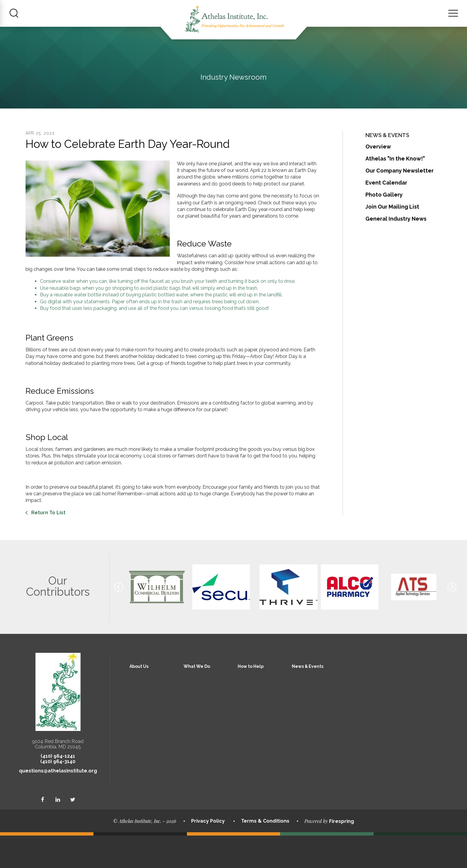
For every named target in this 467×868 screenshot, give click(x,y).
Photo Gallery (384, 227)
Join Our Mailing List (392, 239)
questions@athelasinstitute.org (58, 803)
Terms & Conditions (265, 853)
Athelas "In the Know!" (395, 191)
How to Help (251, 699)
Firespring (342, 853)
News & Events (308, 699)
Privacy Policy (208, 853)
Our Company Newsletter (400, 203)
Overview (378, 179)
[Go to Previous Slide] (119, 619)
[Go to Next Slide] (452, 619)
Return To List (48, 545)
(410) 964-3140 (58, 794)
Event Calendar (386, 215)
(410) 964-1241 (58, 789)
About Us (139, 699)
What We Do (197, 699)
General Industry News (396, 251)
